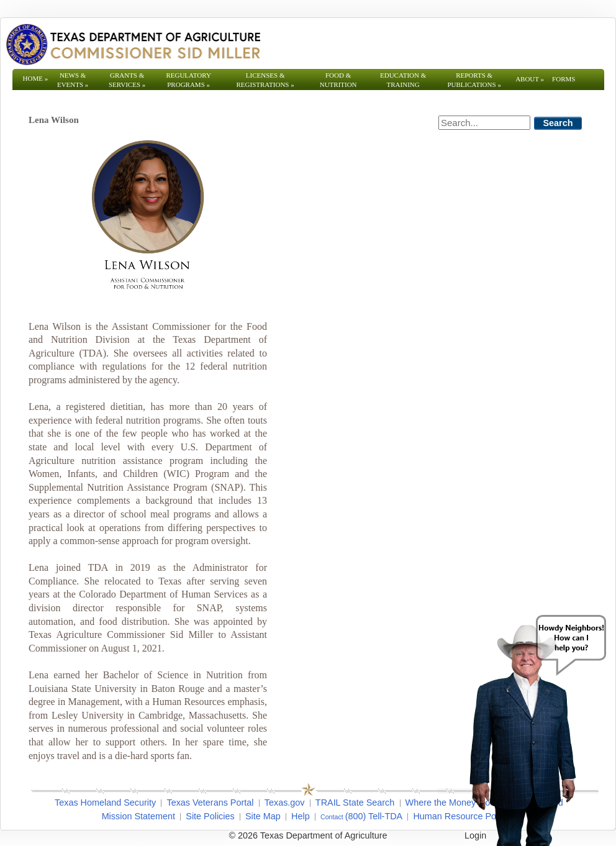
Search (558, 123)
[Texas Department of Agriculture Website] (133, 44)
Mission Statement (138, 816)
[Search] (484, 123)
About (530, 79)
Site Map (263, 816)
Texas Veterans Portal (210, 803)
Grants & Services (127, 80)
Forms (564, 79)
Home (36, 78)
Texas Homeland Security (105, 803)
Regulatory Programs (188, 80)
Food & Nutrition (338, 80)
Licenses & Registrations (265, 80)
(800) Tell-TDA (374, 816)
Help (301, 816)
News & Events (73, 80)
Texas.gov (285, 803)
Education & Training (403, 80)
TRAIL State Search (355, 803)
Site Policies (210, 816)
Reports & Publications (474, 80)
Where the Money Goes (453, 803)
